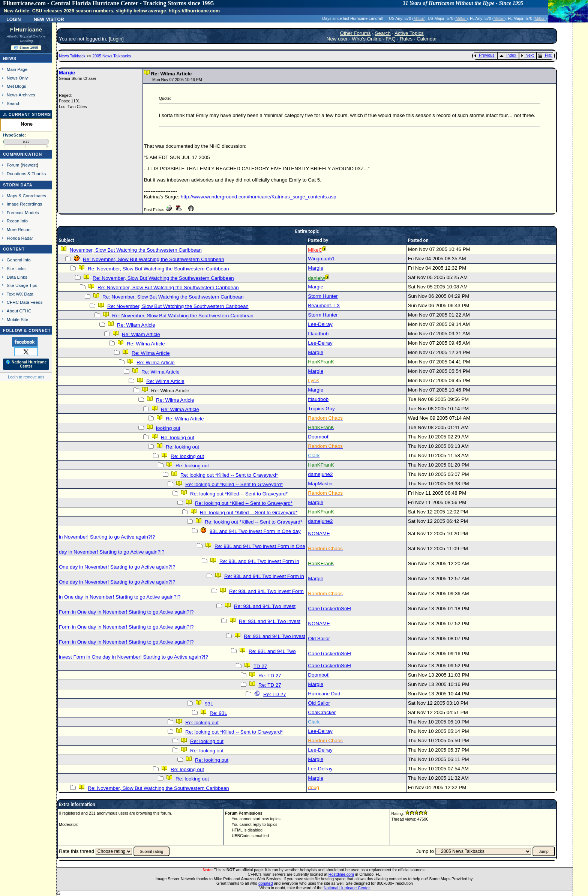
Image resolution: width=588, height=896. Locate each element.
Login (13, 19)
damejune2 (320, 474)
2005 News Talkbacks (112, 56)
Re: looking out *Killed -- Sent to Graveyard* (229, 475)
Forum (13, 165)
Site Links (16, 268)
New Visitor (49, 19)
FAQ (391, 39)
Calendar (427, 39)
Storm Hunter (323, 296)
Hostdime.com (341, 874)
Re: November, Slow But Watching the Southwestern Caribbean (154, 259)
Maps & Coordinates (26, 196)
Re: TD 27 (270, 676)
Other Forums (355, 33)
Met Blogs (16, 86)
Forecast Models (23, 212)
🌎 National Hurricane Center (26, 364)
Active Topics (409, 33)
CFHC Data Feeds (25, 302)
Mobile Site (18, 319)
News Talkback (73, 56)
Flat (545, 55)
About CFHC (19, 311)
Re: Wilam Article (136, 325)
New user (337, 39)
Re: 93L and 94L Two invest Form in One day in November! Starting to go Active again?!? (177, 609)
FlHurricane (26, 30)
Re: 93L (218, 713)
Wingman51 (321, 259)
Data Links (17, 277)
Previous (484, 55)
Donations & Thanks (26, 173)
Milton (419, 18)
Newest (29, 165)
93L (209, 704)
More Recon (19, 229)
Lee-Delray (320, 324)
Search (14, 103)
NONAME (319, 534)
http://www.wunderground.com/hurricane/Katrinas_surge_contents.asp (259, 197)
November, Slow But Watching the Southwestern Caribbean (136, 250)
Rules (406, 39)
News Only (17, 78)
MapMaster (320, 484)
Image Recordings (24, 204)
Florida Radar (20, 238)
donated (266, 883)
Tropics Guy (321, 409)
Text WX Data (20, 294)
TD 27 (260, 666)
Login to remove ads (26, 377)
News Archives (21, 95)
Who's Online (367, 39)
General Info (19, 260)
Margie (67, 73)
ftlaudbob (318, 334)
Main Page (17, 69)
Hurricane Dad (324, 694)
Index (508, 55)
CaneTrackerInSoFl (329, 609)
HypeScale (14, 135)
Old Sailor (319, 639)
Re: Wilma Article (146, 344)
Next (527, 55)
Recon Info (17, 221)
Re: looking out (178, 437)
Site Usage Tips (22, 285)
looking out (168, 428)
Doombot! (319, 437)
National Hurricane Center (347, 888)
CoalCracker (322, 712)
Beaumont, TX (324, 305)
